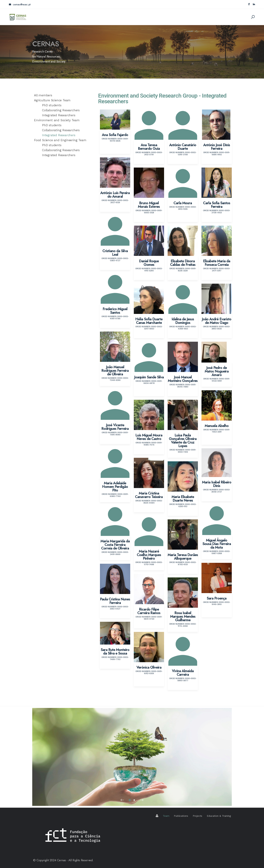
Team (166, 816)
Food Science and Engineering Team (60, 140)
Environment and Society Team (57, 120)
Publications (181, 816)
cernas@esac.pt (20, 4)
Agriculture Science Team (52, 100)
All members (43, 95)
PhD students (52, 105)
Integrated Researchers (59, 115)
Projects (197, 816)
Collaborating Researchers (61, 110)
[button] (122, 800)
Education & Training (219, 816)
